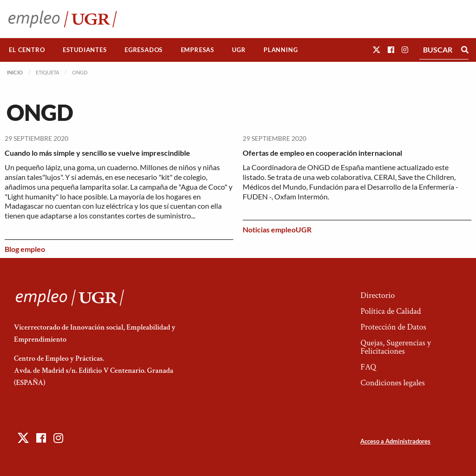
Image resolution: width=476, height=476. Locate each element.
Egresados (144, 50)
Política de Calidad (390, 311)
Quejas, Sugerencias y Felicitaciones (395, 347)
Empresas (198, 50)
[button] (377, 50)
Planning (281, 50)
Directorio (377, 295)
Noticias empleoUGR (277, 229)
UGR (239, 50)
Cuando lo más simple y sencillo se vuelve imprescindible (97, 153)
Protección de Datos (393, 327)
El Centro (27, 50)
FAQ (368, 367)
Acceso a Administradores (395, 441)
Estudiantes (85, 50)
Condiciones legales (392, 383)
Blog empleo (25, 249)
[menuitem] (27, 50)
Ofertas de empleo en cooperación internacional (322, 153)
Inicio (15, 72)
